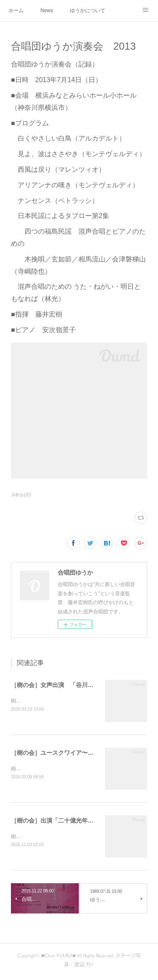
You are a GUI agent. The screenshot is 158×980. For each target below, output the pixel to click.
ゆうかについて (88, 11)
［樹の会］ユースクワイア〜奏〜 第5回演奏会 (72, 753)
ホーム (16, 11)
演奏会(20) (21, 495)
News (47, 11)
